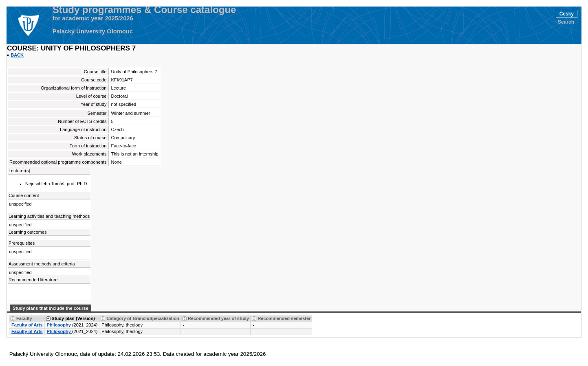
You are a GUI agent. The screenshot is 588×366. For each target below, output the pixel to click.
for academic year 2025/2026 (93, 18)
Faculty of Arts (27, 325)
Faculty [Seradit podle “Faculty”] (24, 318)
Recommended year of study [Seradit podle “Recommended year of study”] (218, 318)
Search (566, 22)
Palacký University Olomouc (93, 31)
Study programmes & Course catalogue (144, 10)
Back (17, 55)
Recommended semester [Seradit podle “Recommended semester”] (284, 318)
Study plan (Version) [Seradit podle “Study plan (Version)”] (73, 318)
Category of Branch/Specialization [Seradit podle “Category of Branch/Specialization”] (143, 318)
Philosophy (59, 325)
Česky (567, 14)
